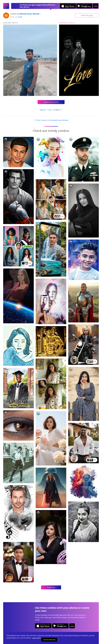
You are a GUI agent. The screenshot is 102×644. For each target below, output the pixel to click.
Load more (51, 587)
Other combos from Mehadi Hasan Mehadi (51, 120)
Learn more (36, 638)
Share (87, 15)
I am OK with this (49, 640)
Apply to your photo (51, 102)
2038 (19, 17)
